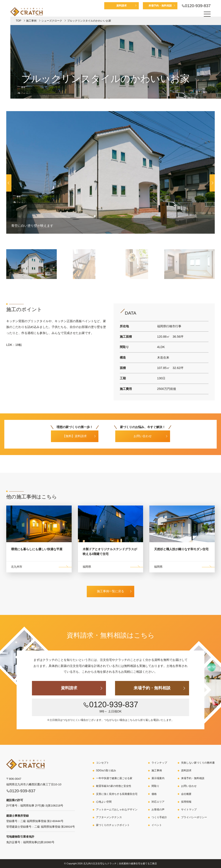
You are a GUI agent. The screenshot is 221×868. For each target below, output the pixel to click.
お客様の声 (158, 810)
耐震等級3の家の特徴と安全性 (114, 786)
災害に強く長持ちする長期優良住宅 (117, 794)
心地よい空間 (104, 802)
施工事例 (31, 21)
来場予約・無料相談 (160, 6)
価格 (154, 794)
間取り (155, 786)
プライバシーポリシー (194, 817)
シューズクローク (52, 21)
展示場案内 (158, 778)
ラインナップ (159, 763)
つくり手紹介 (159, 817)
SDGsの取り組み (106, 770)
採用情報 (186, 802)
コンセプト (103, 763)
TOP (18, 21)
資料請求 (122, 6)
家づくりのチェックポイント (113, 825)
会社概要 (186, 794)
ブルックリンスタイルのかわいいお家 (89, 21)
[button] (212, 183)
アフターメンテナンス (109, 817)
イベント (157, 825)
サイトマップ (189, 810)
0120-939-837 (198, 6)
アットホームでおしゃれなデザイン (117, 810)
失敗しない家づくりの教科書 (198, 763)
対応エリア (158, 802)
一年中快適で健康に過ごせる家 (114, 778)
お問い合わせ (189, 786)
